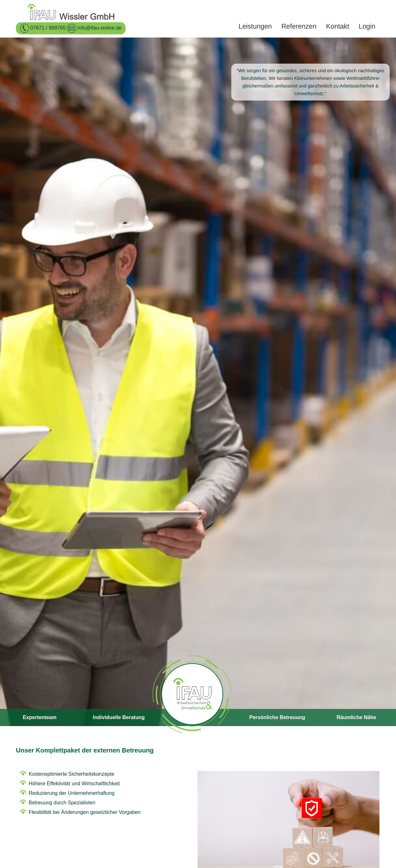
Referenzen (299, 26)
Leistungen (255, 26)
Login (367, 26)
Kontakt (337, 26)
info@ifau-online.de (99, 28)
